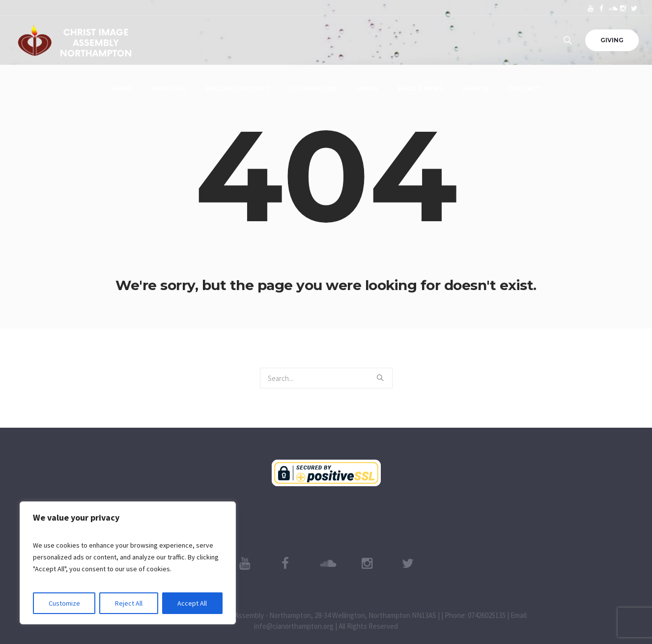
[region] (128, 563)
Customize (64, 603)
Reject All (129, 603)
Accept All (192, 603)
